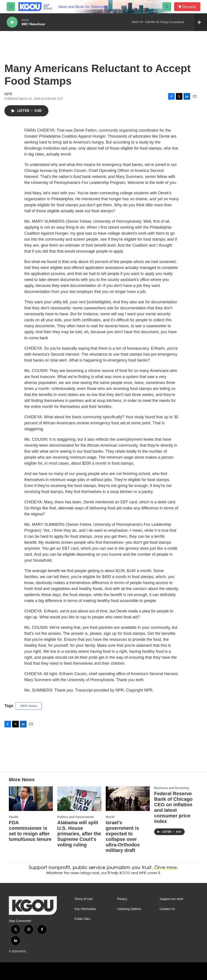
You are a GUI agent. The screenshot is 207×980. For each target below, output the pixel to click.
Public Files (82, 919)
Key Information (85, 909)
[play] (12, 22)
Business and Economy (172, 788)
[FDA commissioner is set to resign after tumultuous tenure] (31, 799)
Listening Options (129, 909)
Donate (189, 7)
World (110, 817)
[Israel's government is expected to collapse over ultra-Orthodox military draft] (128, 799)
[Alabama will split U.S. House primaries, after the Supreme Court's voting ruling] (79, 799)
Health (14, 817)
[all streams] (200, 22)
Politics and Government (76, 817)
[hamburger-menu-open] (11, 7)
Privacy (122, 899)
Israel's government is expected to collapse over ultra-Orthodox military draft (123, 836)
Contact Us (167, 909)
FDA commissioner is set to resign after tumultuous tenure (30, 831)
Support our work (172, 899)
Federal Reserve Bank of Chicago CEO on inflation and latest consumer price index (173, 807)
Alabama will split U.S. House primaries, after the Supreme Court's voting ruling (79, 834)
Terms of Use (84, 899)
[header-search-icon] (167, 7)
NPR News (29, 706)
